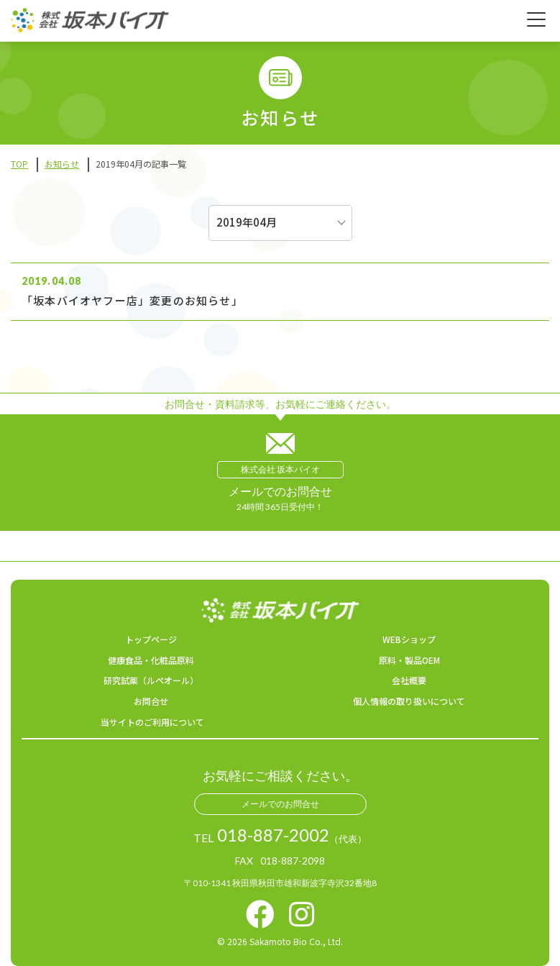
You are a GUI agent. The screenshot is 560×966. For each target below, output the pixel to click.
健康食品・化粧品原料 (151, 660)
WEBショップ (409, 639)
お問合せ (151, 701)
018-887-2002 (273, 835)
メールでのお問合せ (280, 804)
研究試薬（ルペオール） (151, 680)
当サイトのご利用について (152, 722)
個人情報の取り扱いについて (409, 701)
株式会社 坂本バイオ (280, 469)
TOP (19, 164)
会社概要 (409, 680)
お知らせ (62, 164)
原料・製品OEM (409, 660)
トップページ (151, 639)
